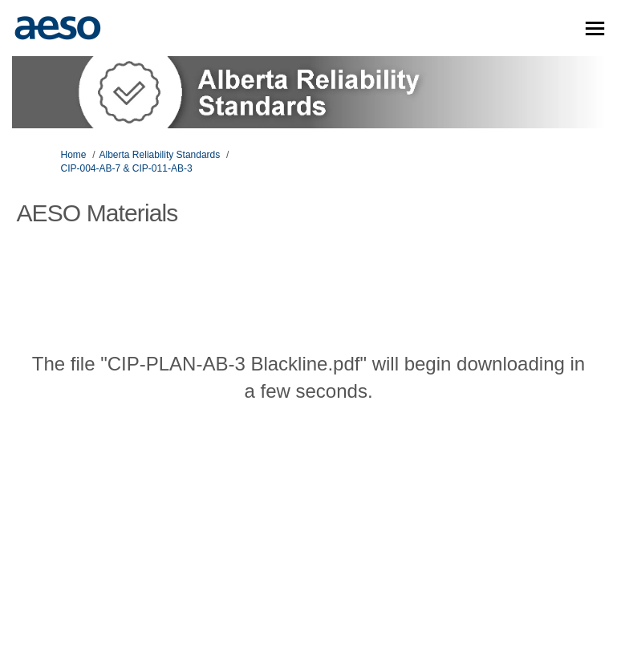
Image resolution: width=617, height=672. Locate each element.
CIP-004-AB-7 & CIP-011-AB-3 (127, 168)
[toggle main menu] (595, 28)
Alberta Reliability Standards (160, 155)
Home (74, 155)
